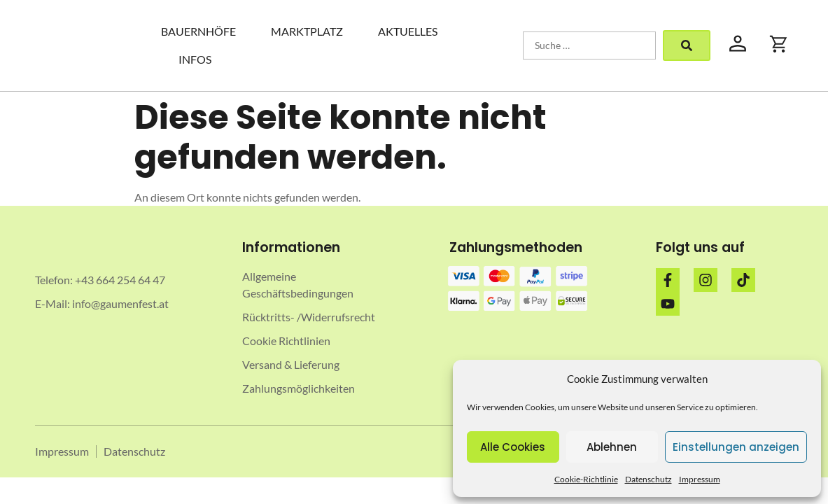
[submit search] (687, 45)
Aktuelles (408, 31)
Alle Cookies (513, 447)
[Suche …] (589, 45)
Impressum (700, 479)
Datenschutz (648, 479)
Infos (195, 59)
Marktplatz (307, 31)
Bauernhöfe (198, 31)
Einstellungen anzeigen (736, 447)
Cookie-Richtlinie (586, 479)
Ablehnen (612, 447)
